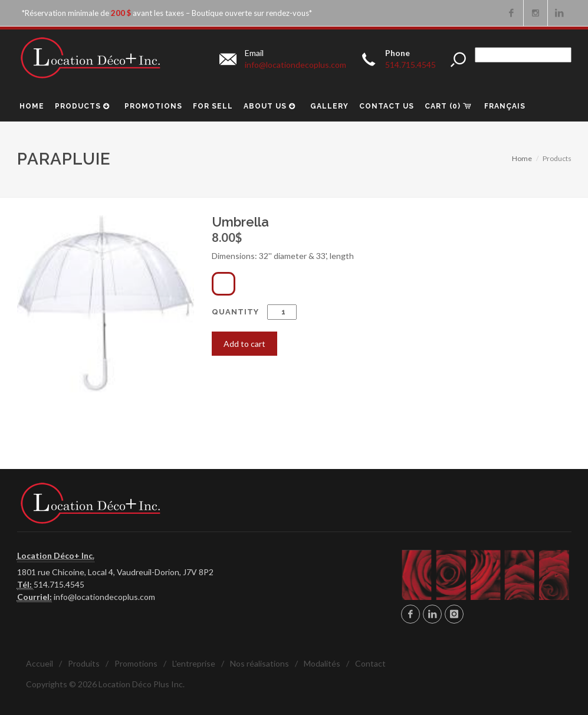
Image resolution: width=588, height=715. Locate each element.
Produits (84, 663)
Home (522, 158)
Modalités (322, 663)
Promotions (136, 663)
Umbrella (240, 222)
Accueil (40, 663)
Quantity (254, 312)
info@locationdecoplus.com (104, 597)
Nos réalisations (259, 663)
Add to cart (244, 344)
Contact (370, 663)
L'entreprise (194, 663)
